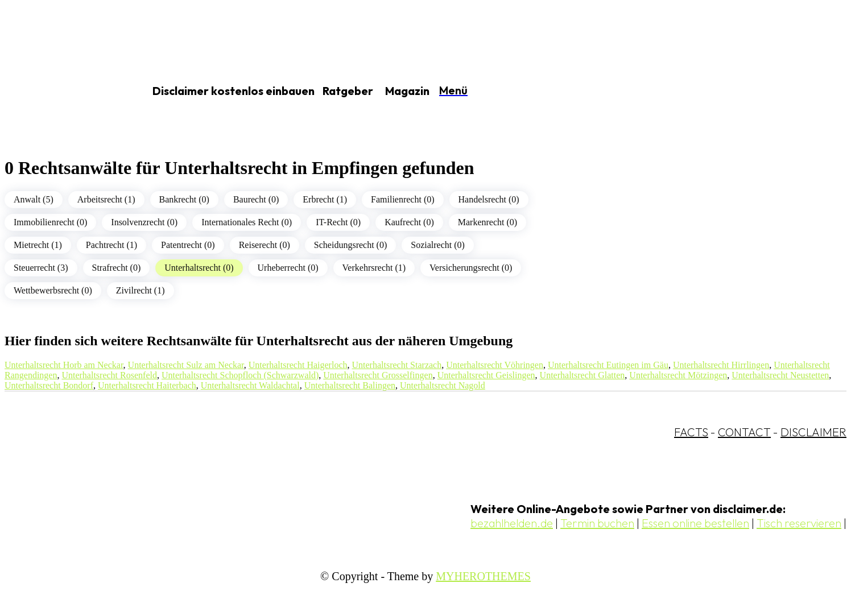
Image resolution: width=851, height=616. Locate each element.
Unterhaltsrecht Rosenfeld (109, 375)
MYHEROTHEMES (483, 576)
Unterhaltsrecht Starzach (396, 365)
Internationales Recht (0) (247, 222)
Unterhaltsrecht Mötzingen (678, 375)
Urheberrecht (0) (288, 268)
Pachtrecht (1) (111, 245)
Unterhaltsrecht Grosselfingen (378, 375)
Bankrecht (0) (184, 199)
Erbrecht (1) (325, 199)
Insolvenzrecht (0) (144, 222)
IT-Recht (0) (338, 222)
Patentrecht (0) (188, 245)
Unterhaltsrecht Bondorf (49, 385)
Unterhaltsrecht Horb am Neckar (64, 365)
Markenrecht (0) (488, 222)
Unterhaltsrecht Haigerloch (298, 365)
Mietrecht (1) (38, 245)
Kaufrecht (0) (409, 222)
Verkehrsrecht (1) (374, 268)
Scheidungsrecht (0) (350, 245)
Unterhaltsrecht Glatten (583, 375)
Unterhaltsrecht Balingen (350, 385)
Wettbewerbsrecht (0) (53, 290)
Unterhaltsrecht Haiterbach (147, 385)
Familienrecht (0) (403, 199)
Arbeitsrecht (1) (106, 199)
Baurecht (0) (256, 199)
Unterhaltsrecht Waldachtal (250, 385)
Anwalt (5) (34, 199)
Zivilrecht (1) (141, 290)
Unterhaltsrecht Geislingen (486, 375)
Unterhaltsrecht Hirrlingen (721, 365)
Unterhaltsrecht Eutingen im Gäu (608, 365)
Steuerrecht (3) (41, 268)
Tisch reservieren (799, 523)
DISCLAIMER (813, 432)
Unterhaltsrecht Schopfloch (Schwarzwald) (240, 375)
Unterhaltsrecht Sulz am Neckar (186, 365)
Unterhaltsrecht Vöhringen (495, 365)
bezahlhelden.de (512, 523)
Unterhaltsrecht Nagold (443, 385)
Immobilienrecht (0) (50, 222)
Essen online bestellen (695, 523)
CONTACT (744, 432)
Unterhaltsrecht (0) (199, 268)
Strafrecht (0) (117, 268)
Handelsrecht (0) (489, 199)
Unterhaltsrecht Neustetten (780, 375)
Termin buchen (597, 523)
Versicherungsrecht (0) (471, 268)
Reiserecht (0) (265, 245)
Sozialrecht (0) (438, 245)
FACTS (691, 432)
